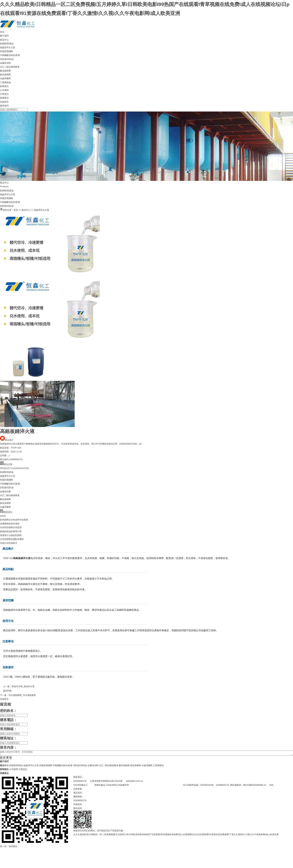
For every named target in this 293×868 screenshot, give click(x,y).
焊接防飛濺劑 (6, 51)
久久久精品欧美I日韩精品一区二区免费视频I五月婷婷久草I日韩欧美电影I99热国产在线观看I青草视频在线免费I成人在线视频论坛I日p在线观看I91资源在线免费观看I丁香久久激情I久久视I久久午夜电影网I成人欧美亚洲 (176, 834)
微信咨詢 (78, 808)
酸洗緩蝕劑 (5, 71)
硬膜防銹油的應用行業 (11, 531)
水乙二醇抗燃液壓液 (10, 67)
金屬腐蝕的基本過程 (10, 524)
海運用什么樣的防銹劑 (11, 535)
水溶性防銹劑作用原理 (11, 527)
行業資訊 (4, 94)
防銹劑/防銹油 (7, 44)
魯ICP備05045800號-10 (256, 785)
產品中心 (4, 40)
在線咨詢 (78, 804)
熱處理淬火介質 (8, 47)
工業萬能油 (5, 82)
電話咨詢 (78, 793)
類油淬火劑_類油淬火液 (23, 686)
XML (271, 785)
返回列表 (6, 691)
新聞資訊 (4, 86)
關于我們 (4, 36)
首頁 (2, 32)
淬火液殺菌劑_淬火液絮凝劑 (22, 695)
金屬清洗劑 (5, 63)
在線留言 (4, 102)
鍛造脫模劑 (5, 75)
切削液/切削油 (7, 59)
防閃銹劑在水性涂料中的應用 (14, 520)
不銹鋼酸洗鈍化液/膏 (10, 55)
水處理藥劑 (5, 78)
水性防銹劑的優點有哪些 (12, 539)
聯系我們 (4, 106)
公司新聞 (4, 90)
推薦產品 (4, 98)
